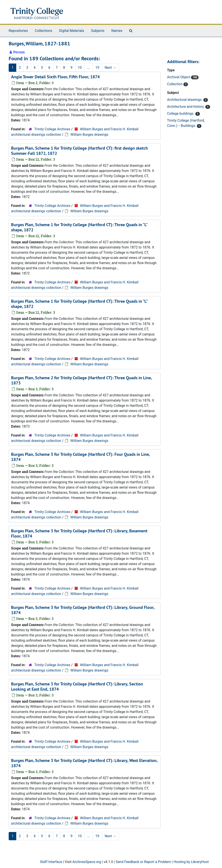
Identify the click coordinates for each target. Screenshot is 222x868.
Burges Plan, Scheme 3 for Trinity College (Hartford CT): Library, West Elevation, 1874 (84, 763)
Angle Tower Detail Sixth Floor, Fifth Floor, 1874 (55, 77)
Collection (175, 84)
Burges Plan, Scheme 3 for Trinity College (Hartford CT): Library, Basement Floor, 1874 (79, 533)
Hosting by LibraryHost (191, 862)
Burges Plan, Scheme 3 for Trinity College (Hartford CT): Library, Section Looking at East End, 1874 (77, 687)
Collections (44, 31)
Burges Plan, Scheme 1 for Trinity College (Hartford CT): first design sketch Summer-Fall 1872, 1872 (79, 151)
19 (97, 68)
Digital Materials (72, 31)
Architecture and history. (186, 107)
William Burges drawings (89, 135)
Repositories (18, 31)
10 (80, 68)
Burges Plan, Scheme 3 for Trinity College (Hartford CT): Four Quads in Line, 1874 (80, 457)
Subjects (98, 31)
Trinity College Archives (52, 129)
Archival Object (179, 77)
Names (117, 31)
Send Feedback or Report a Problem (143, 862)
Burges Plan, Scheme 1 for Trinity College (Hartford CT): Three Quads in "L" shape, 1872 (79, 227)
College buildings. (181, 114)
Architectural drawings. (185, 100)
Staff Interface (51, 862)
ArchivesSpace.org (87, 862)
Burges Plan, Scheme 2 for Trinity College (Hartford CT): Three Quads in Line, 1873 (81, 380)
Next (110, 68)
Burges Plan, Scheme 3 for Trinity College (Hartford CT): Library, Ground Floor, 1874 (83, 610)
